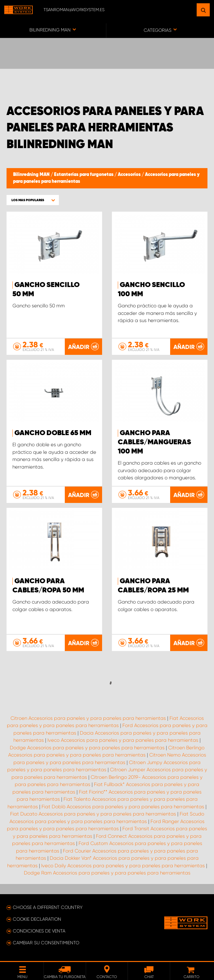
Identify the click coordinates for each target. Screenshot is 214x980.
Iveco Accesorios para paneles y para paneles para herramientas (123, 740)
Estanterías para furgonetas (84, 175)
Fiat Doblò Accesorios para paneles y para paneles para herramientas (123, 807)
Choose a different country (48, 907)
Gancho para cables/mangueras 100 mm (154, 442)
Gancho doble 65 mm (53, 433)
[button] (33, 200)
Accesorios (130, 175)
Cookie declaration (37, 919)
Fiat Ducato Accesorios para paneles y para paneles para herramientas (93, 814)
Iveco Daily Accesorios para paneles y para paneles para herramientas (123, 866)
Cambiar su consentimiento (46, 943)
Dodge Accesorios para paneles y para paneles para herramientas (87, 748)
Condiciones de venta (39, 931)
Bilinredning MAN (32, 175)
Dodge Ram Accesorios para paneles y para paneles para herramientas (107, 873)
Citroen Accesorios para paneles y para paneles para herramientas (88, 718)
